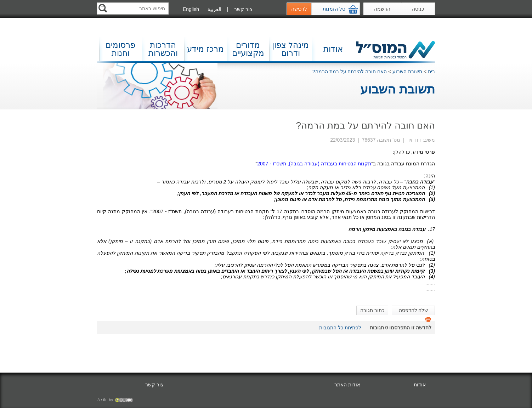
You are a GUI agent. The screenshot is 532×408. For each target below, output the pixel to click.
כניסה (418, 9)
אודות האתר (347, 385)
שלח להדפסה (415, 311)
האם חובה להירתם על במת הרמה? (350, 72)
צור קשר (243, 9)
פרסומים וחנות (120, 49)
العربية (214, 9)
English (191, 9)
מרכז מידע (205, 49)
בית (431, 72)
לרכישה (299, 9)
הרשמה (382, 9)
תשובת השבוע (407, 72)
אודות (333, 49)
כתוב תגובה (372, 310)
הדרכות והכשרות (163, 49)
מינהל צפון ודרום (290, 49)
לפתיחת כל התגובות (340, 328)
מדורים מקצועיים (248, 49)
